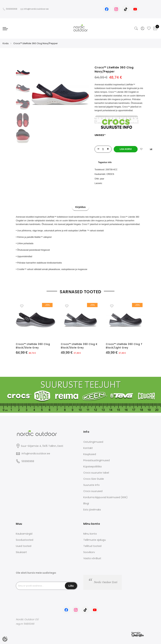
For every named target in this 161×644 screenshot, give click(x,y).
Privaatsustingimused (96, 460)
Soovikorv (89, 552)
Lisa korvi (126, 149)
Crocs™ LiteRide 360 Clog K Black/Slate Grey (79, 346)
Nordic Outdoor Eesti (106, 582)
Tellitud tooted (92, 546)
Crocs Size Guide (94, 478)
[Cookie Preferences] (5, 639)
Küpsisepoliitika (92, 466)
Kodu (6, 43)
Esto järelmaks (92, 509)
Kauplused (90, 454)
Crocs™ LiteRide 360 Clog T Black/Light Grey (124, 346)
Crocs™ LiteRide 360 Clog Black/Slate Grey (33, 346)
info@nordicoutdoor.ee (36, 453)
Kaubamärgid (24, 534)
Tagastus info (105, 162)
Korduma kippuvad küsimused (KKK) (105, 497)
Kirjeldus (80, 207)
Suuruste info (91, 485)
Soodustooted (25, 540)
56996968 (12, 9)
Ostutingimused (93, 442)
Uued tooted (24, 546)
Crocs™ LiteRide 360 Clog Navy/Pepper (36, 43)
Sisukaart (21, 552)
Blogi (86, 503)
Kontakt (88, 448)
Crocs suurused (93, 491)
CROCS (110, 174)
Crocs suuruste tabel (96, 472)
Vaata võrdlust (92, 558)
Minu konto (90, 534)
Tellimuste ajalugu (95, 540)
